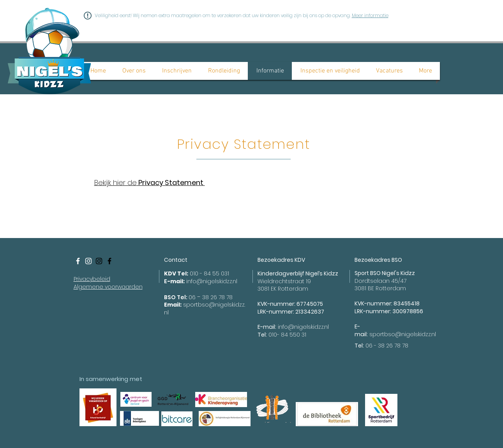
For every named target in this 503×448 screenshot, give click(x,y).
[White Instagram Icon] (88, 261)
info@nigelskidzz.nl (212, 281)
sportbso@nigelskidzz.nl (403, 334)
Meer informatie (370, 15)
